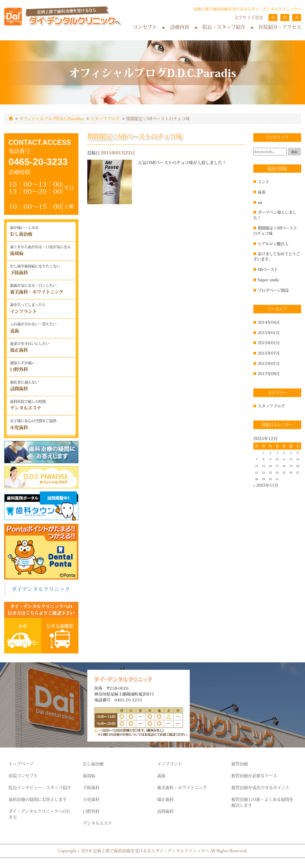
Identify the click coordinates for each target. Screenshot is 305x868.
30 (270, 479)
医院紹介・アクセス (280, 27)
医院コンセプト (23, 775)
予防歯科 (91, 787)
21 (257, 472)
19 (291, 466)
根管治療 (240, 764)
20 (298, 466)
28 (257, 479)
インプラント (170, 764)
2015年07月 (269, 353)
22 (263, 472)
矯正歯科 (165, 799)
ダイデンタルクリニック (41, 589)
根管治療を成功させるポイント (260, 787)
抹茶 (262, 192)
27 (298, 472)
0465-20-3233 (38, 161)
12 (291, 459)
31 (277, 479)
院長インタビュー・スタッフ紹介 (40, 787)
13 (298, 459)
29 (263, 479)
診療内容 (180, 27)
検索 (294, 152)
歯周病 (89, 775)
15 (263, 466)
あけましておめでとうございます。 (277, 256)
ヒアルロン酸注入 (273, 243)
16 (270, 466)
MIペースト (268, 269)
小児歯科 (91, 799)
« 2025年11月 (266, 485)
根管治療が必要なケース (254, 775)
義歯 (161, 775)
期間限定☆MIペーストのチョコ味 (275, 230)
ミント (264, 181)
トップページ (21, 764)
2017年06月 (269, 373)
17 (277, 466)
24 (277, 472)
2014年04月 (269, 322)
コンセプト (145, 27)
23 (270, 472)
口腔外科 (91, 811)
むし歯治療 (93, 764)
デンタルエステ (97, 823)
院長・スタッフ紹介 (224, 27)
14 (257, 466)
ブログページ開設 (273, 290)
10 (277, 459)
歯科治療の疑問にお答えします (38, 799)
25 (284, 472)
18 (284, 466)
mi (260, 202)
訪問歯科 (165, 811)
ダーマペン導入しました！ (275, 215)
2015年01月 (269, 332)
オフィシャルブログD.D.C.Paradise (52, 119)
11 (284, 459)
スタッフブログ (105, 119)
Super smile (268, 280)
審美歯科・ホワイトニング (182, 787)
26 (291, 472)
